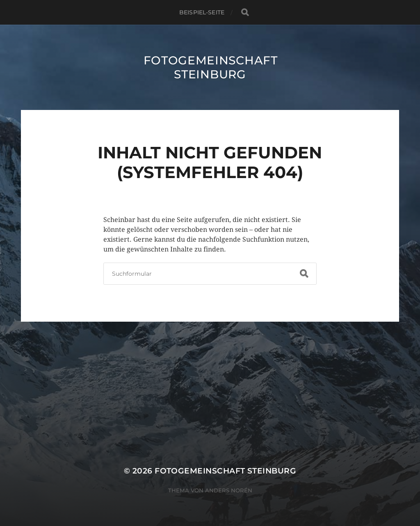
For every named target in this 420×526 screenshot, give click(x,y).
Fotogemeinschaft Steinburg (211, 67)
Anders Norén (229, 490)
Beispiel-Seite (202, 12)
